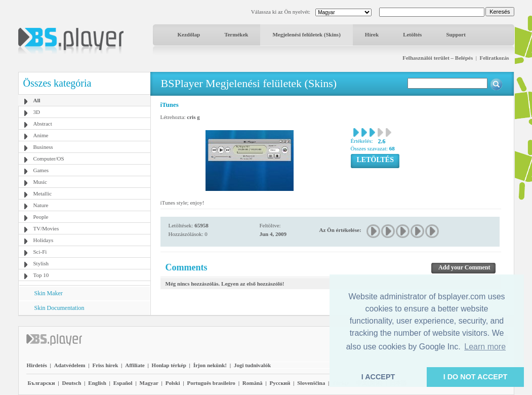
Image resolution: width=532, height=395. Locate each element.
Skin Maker (49, 293)
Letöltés (412, 34)
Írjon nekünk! (210, 365)
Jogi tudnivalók (252, 365)
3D (37, 112)
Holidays (44, 240)
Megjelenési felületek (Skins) (306, 34)
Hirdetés (37, 365)
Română (253, 383)
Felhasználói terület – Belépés (438, 58)
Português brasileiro (211, 383)
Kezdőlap (189, 34)
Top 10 (41, 275)
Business (43, 147)
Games (41, 170)
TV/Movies (46, 228)
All (37, 100)
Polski (173, 383)
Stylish (41, 263)
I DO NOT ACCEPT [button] (476, 377)
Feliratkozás (494, 58)
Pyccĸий (280, 383)
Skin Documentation (59, 308)
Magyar (149, 383)
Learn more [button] (485, 347)
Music (40, 182)
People (41, 217)
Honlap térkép (169, 365)
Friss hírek (105, 365)
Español (123, 383)
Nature (41, 205)
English (97, 383)
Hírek (372, 34)
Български (42, 383)
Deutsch (71, 383)
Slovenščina (311, 383)
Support (456, 34)
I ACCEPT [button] (378, 377)
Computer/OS (49, 159)
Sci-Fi (40, 252)
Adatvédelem (70, 365)
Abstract (43, 124)
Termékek (236, 34)
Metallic (43, 193)
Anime (41, 135)
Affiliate (135, 365)
